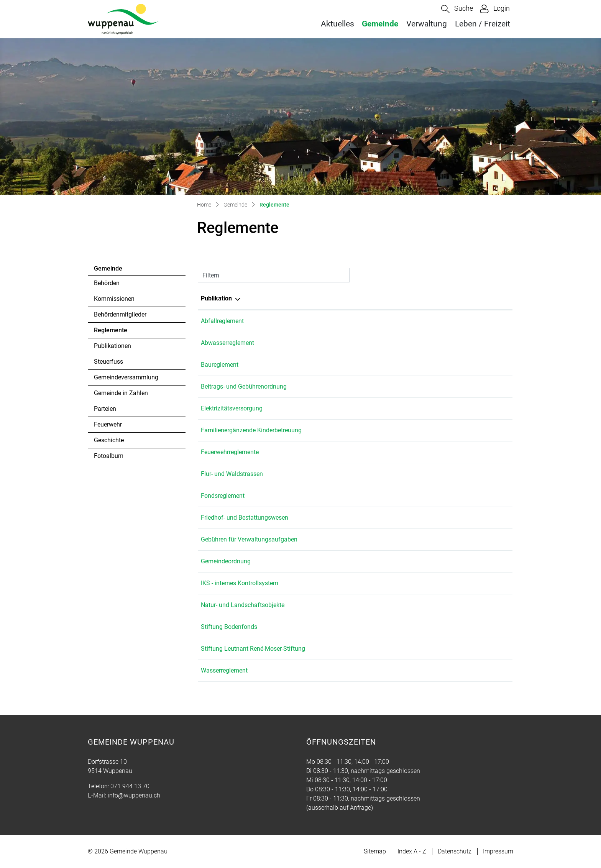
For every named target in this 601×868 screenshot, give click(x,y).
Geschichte (109, 440)
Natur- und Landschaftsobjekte (243, 605)
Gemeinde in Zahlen (121, 393)
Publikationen (112, 346)
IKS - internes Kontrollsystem (240, 583)
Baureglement (220, 365)
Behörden (107, 283)
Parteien (105, 409)
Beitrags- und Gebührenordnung (244, 386)
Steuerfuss (108, 362)
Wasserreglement (224, 670)
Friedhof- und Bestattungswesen (245, 518)
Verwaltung (427, 24)
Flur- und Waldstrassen (232, 474)
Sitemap (375, 851)
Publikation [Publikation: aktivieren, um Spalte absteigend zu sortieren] (216, 298)
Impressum (498, 851)
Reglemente (115, 332)
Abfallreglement (222, 321)
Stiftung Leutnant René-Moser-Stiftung (253, 649)
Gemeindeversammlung (126, 377)
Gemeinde (380, 24)
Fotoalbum (109, 456)
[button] (457, 9)
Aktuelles (337, 24)
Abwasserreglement (227, 343)
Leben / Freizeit (483, 24)
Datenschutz (455, 851)
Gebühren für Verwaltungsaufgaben (249, 539)
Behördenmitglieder (120, 314)
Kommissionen (114, 299)
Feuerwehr (108, 424)
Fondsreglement (223, 496)
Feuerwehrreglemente (230, 452)
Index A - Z (412, 851)
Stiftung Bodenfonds (229, 627)
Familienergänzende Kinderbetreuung (251, 430)
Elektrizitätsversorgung (232, 408)
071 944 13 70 (130, 786)
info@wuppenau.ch (134, 795)
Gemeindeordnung (226, 561)
